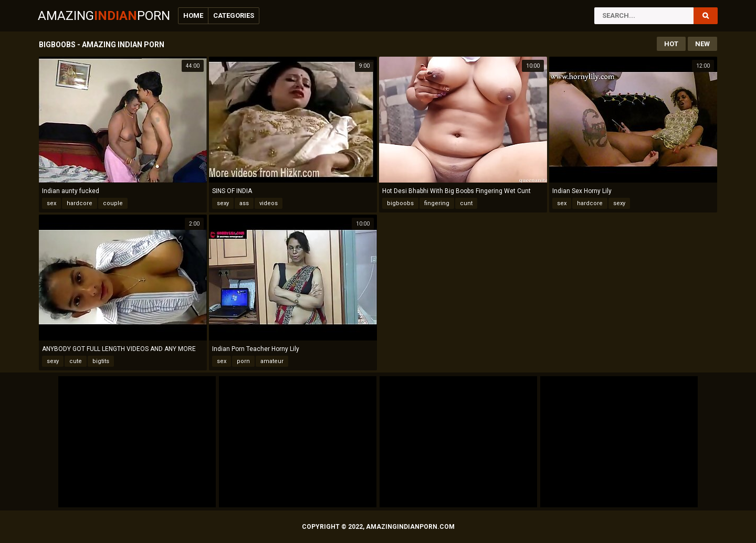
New (702, 44)
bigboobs (400, 203)
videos (269, 203)
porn (243, 361)
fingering (437, 203)
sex (51, 203)
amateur (272, 361)
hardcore (80, 203)
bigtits (101, 361)
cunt (466, 203)
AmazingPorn (104, 16)
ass (244, 203)
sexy (223, 203)
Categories (234, 15)
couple (113, 203)
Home (193, 15)
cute (76, 361)
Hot (671, 44)
